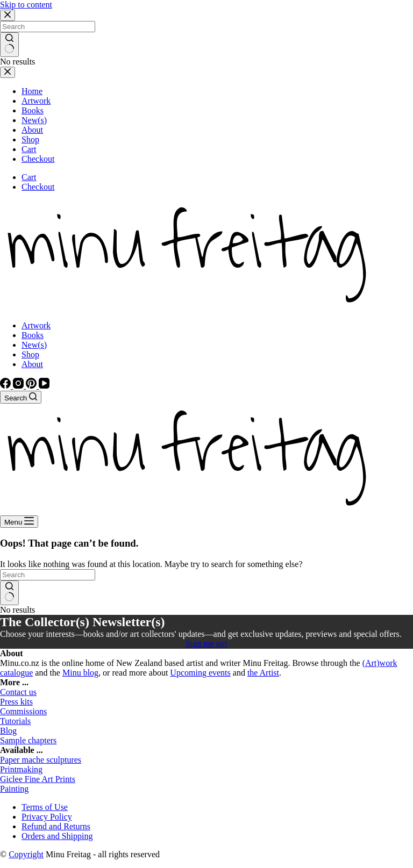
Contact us (18, 692)
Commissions (23, 711)
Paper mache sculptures (41, 760)
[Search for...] (48, 575)
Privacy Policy (47, 817)
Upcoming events (200, 673)
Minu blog (80, 673)
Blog (8, 731)
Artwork (36, 325)
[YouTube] (44, 386)
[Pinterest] (32, 386)
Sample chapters (28, 740)
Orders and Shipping (57, 836)
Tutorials (15, 721)
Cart (29, 177)
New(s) (34, 345)
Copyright (26, 854)
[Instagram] (19, 386)
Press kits (16, 702)
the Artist (263, 673)
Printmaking (21, 769)
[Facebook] (6, 386)
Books (33, 335)
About (32, 364)
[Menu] (19, 522)
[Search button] (9, 593)
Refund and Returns (56, 826)
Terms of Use (45, 807)
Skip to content (26, 5)
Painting (14, 789)
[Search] (21, 397)
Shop (30, 354)
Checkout (38, 187)
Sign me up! (206, 644)
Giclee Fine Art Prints (38, 779)
